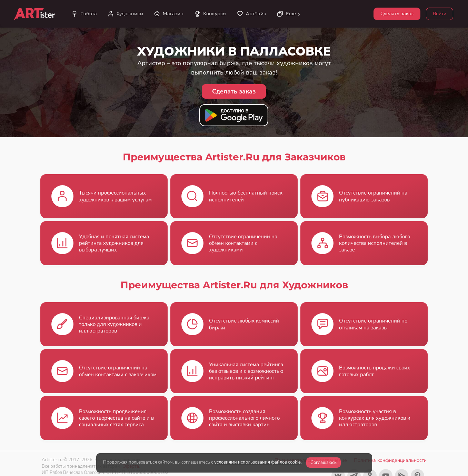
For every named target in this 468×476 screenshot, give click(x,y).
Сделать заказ (397, 14)
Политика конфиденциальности (390, 460)
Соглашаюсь (323, 463)
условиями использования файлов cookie (257, 462)
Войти (440, 14)
